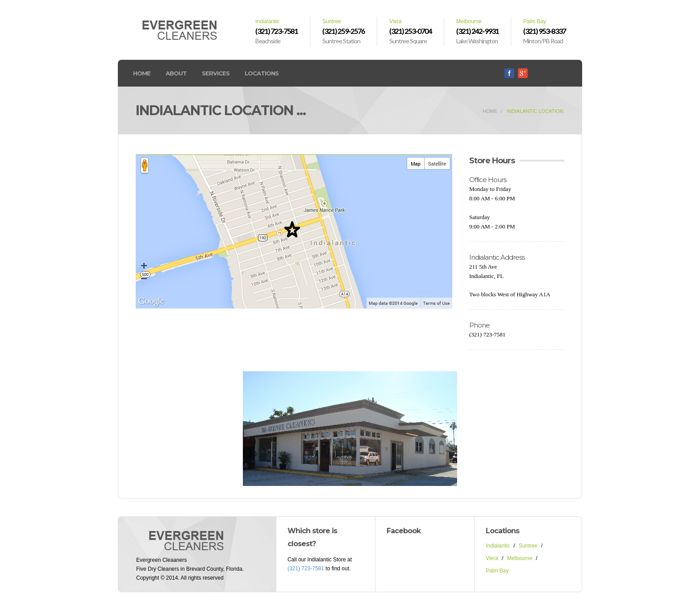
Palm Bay (497, 571)
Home (142, 73)
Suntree (528, 546)
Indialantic (498, 546)
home (490, 111)
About (176, 73)
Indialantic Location (535, 111)
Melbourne (520, 558)
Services (216, 73)
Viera (492, 558)
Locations (262, 73)
